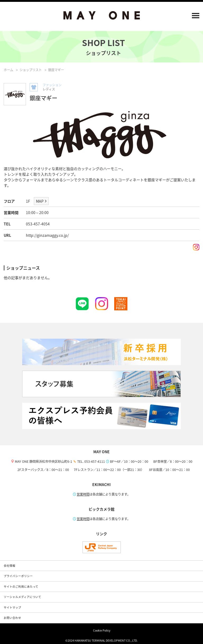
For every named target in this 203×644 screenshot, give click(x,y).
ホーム (8, 70)
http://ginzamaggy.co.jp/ (47, 235)
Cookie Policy (102, 630)
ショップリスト (31, 70)
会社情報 (10, 566)
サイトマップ (12, 607)
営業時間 (83, 494)
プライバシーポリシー (18, 576)
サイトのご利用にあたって (21, 586)
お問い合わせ (12, 618)
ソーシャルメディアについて (22, 597)
